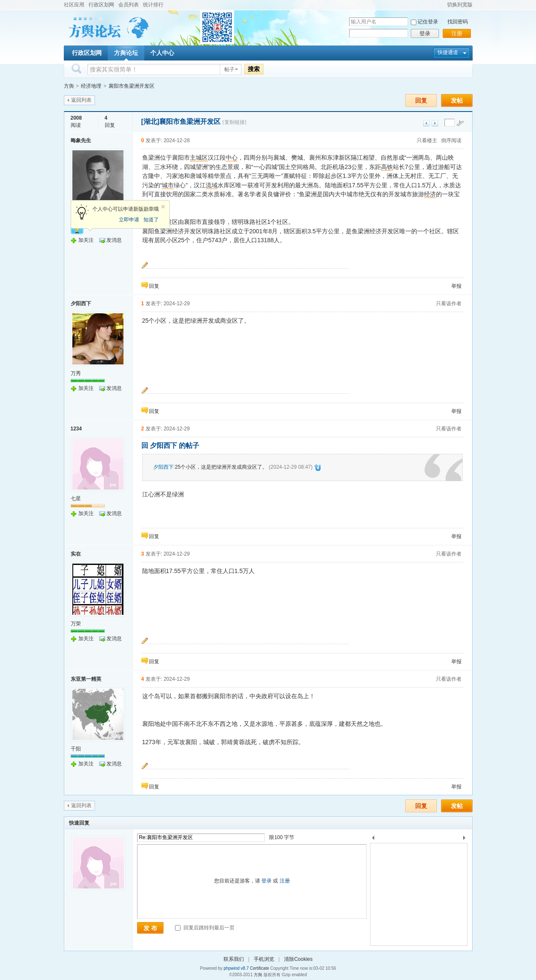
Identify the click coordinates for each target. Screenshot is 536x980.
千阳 (76, 749)
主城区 (199, 158)
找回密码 (458, 22)
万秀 (76, 373)
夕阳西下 (81, 304)
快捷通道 (448, 52)
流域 (212, 185)
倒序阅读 (451, 140)
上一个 (373, 839)
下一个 (466, 839)
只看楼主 (427, 140)
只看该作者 (449, 304)
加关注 (86, 240)
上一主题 (426, 123)
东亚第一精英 (86, 679)
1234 (76, 429)
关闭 (163, 207)
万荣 (76, 624)
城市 (168, 185)
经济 (430, 194)
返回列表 (81, 100)
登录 (425, 33)
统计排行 (153, 5)
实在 (76, 554)
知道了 (151, 220)
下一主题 (435, 123)
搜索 (254, 69)
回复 (421, 100)
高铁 (387, 167)
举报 (456, 286)
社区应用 (74, 5)
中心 (232, 158)
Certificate (259, 968)
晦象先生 (81, 140)
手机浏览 (264, 959)
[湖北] (150, 122)
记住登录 (428, 22)
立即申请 (129, 220)
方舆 (69, 86)
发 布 (150, 928)
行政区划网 (101, 5)
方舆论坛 (126, 53)
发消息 (114, 240)
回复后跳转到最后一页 (205, 928)
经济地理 (91, 86)
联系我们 (234, 959)
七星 (76, 499)
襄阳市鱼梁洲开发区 (132, 86)
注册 (457, 33)
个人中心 (162, 53)
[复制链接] (235, 122)
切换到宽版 (460, 5)
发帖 (457, 100)
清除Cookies (298, 959)
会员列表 (129, 5)
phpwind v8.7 (236, 968)
